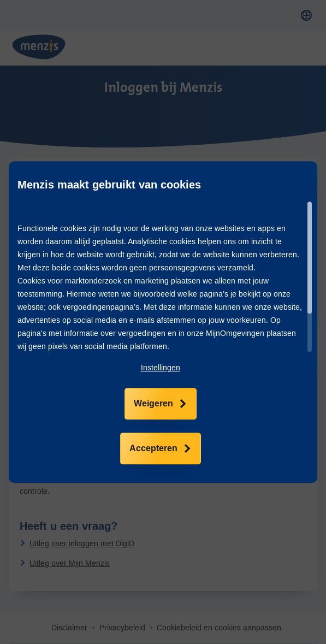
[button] (161, 368)
